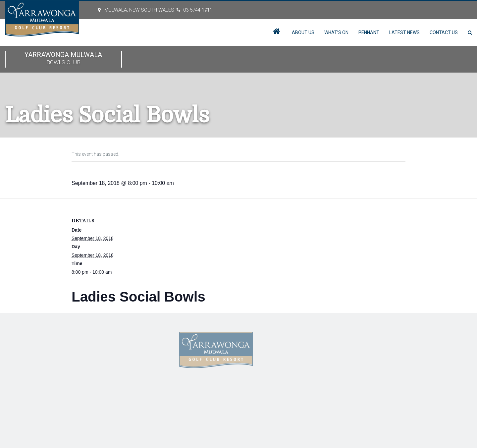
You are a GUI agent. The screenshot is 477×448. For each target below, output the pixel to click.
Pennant (369, 32)
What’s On (336, 32)
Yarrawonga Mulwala (63, 59)
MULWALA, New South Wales (139, 10)
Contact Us (444, 32)
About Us (303, 32)
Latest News (404, 32)
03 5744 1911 (198, 10)
